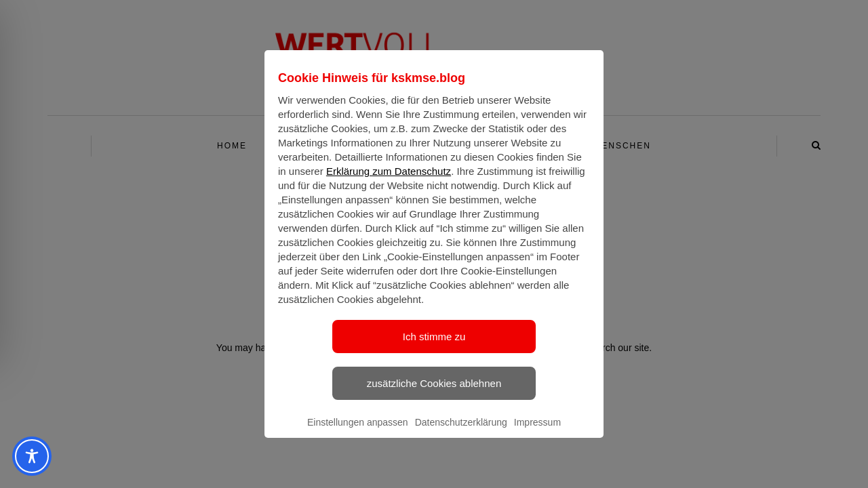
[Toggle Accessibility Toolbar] (32, 456)
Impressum (537, 434)
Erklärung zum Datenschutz (389, 183)
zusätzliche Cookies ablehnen (434, 395)
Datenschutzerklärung (461, 434)
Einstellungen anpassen (358, 434)
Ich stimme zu (434, 349)
